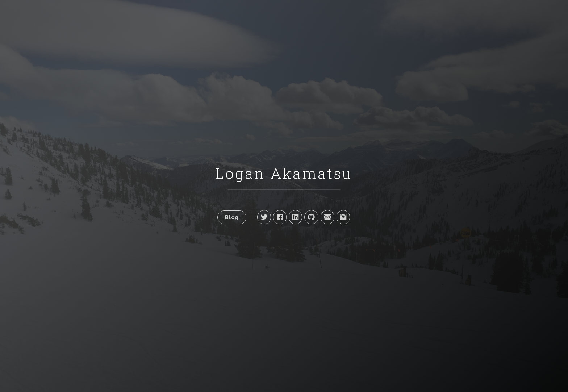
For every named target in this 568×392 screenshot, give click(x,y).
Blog (232, 217)
